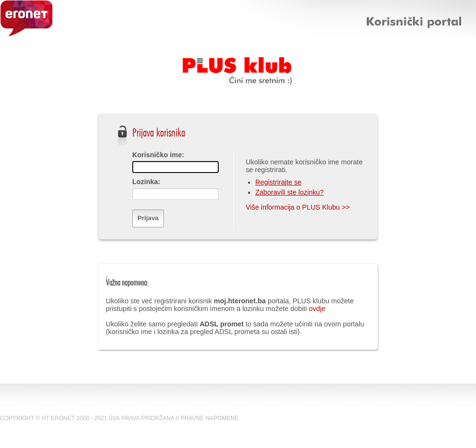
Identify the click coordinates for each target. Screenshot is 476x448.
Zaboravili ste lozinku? (289, 192)
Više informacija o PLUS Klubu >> (298, 207)
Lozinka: (146, 182)
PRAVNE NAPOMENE (210, 418)
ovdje (317, 309)
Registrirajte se (278, 182)
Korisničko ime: (158, 155)
